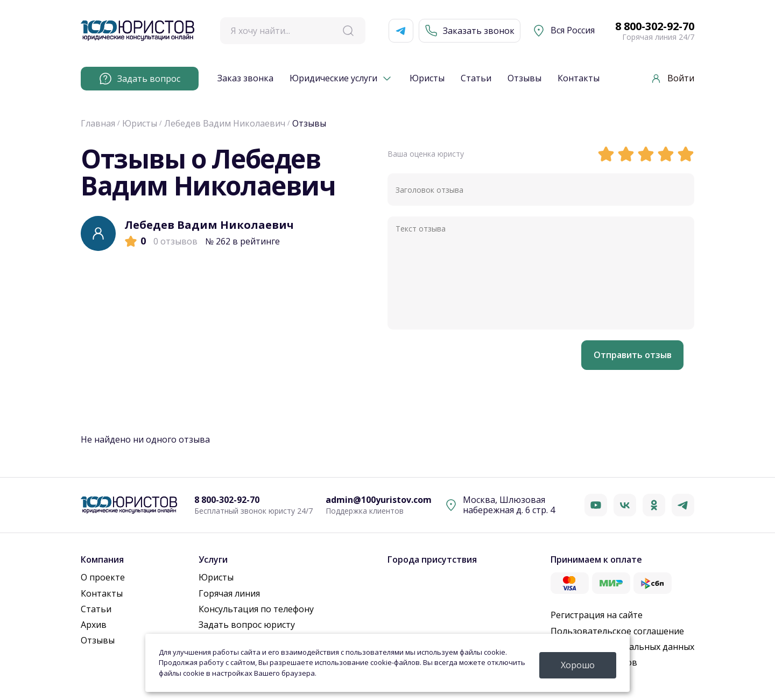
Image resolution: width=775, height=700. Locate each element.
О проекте (103, 577)
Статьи (476, 79)
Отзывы (524, 79)
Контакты (579, 79)
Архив (94, 625)
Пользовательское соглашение (617, 631)
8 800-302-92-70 (655, 26)
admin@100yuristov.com (379, 500)
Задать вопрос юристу (247, 625)
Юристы (427, 79)
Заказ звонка (245, 79)
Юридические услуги (333, 79)
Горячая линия (229, 593)
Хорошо (578, 665)
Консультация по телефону (256, 609)
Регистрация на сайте (597, 615)
